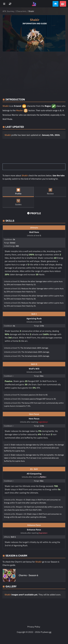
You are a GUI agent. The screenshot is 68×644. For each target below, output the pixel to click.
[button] (56, 4)
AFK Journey (8, 11)
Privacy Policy (34, 627)
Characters (21, 11)
